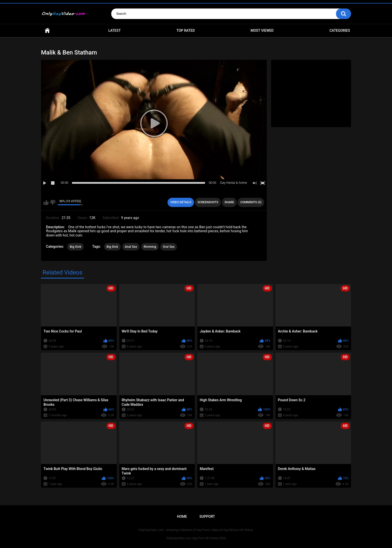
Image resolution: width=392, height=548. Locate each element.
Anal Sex (131, 247)
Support (207, 516)
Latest (114, 30)
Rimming (150, 247)
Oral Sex (169, 247)
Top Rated (186, 30)
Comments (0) (251, 202)
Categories (340, 30)
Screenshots (208, 202)
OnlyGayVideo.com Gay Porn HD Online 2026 (196, 538)
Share (229, 202)
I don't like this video (53, 202)
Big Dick (75, 247)
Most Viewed (262, 30)
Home (47, 31)
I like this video (46, 202)
